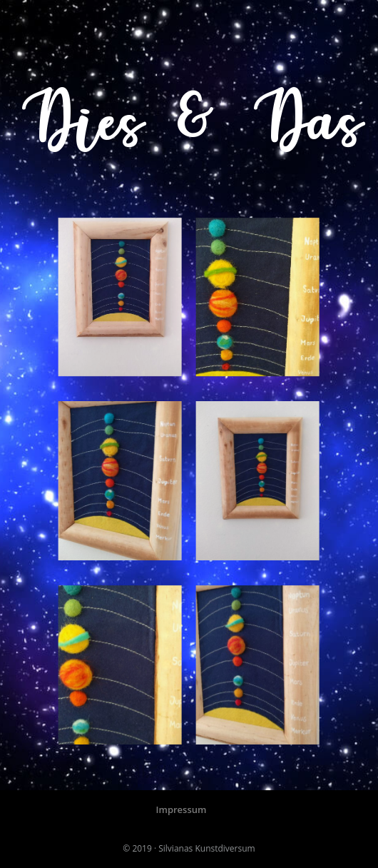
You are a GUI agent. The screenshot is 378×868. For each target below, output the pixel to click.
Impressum (182, 809)
